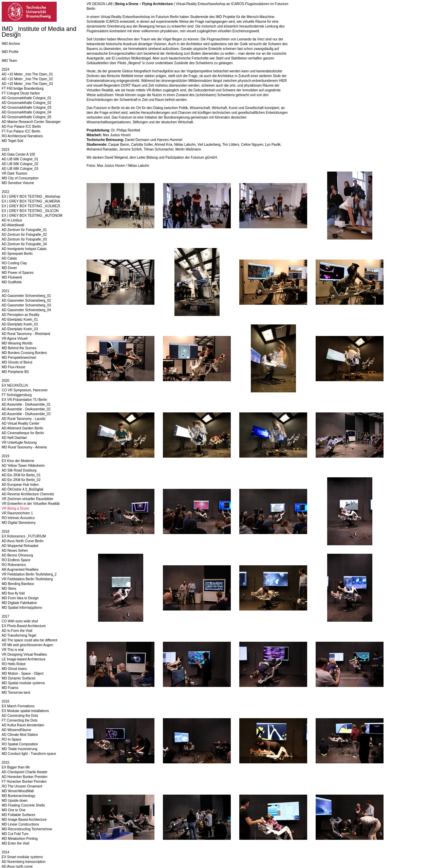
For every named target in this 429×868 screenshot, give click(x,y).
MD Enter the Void (15, 843)
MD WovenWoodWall (18, 791)
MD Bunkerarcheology (18, 796)
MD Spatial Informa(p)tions (22, 608)
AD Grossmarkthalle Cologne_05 (26, 117)
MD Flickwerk (12, 277)
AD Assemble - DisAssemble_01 (26, 404)
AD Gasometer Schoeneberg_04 (26, 310)
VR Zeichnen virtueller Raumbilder (27, 499)
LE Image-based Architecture (24, 659)
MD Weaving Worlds (17, 343)
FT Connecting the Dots (20, 720)
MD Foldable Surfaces (18, 815)
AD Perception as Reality (21, 315)
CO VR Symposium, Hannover (25, 390)
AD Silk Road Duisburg (19, 470)
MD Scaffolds (12, 282)
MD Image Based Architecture (24, 820)
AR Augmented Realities (20, 570)
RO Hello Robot (14, 664)
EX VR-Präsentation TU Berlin (24, 400)
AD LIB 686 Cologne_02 (20, 164)
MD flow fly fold (13, 593)
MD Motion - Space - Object (23, 674)
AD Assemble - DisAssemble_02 (26, 409)
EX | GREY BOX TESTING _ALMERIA (31, 201)
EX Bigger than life (16, 767)
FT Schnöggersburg (17, 395)
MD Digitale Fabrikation (19, 603)
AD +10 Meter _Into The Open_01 (27, 74)
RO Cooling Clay (14, 263)
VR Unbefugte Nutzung (19, 442)
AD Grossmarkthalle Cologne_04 (26, 112)
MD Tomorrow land (16, 693)
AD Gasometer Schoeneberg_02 (26, 300)
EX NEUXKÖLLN (15, 385)
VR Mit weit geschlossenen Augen (27, 645)
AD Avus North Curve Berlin (23, 541)
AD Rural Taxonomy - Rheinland (26, 334)
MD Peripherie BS (15, 372)
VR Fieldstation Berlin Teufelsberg (27, 579)
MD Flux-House (13, 367)
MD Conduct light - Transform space (29, 754)
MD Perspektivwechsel (19, 358)
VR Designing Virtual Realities (24, 654)
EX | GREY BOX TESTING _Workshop (31, 197)
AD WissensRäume (16, 730)
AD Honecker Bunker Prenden (25, 777)
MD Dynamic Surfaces (18, 678)
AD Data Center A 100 (18, 154)
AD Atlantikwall (13, 225)
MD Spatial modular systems (23, 683)
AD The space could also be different (30, 640)
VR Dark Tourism (14, 173)
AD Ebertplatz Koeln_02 (20, 324)
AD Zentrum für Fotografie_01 (24, 230)
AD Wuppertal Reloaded (20, 546)
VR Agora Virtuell (15, 339)
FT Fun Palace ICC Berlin (21, 131)
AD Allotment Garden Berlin (22, 428)
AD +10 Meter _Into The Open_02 (27, 79)
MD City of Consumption (20, 178)
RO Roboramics (14, 565)
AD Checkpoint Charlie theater (25, 772)
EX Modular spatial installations (25, 711)
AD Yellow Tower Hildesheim (23, 466)
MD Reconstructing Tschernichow (27, 829)
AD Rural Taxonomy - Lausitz (24, 419)
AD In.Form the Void (17, 631)
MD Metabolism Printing (20, 839)
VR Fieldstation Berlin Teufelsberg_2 (29, 574)
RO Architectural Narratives (22, 136)
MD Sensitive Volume (18, 183)
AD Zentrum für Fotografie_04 (24, 244)
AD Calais (9, 258)
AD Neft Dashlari (14, 438)
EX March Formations (18, 706)
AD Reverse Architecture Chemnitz (28, 494)
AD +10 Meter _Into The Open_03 (27, 84)
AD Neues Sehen (15, 551)
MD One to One (14, 810)
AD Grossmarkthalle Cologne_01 (26, 98)
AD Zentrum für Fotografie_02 (24, 235)
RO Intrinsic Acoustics (18, 518)
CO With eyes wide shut (20, 621)
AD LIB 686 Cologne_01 (20, 159)
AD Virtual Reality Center (21, 423)
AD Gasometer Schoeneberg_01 (26, 296)
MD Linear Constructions (20, 824)
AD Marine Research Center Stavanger (31, 122)
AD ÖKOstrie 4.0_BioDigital (22, 489)
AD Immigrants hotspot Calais (24, 249)
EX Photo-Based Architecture (24, 626)
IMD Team (9, 61)
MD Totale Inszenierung (20, 749)
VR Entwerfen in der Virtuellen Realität (31, 504)
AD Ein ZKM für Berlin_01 (21, 475)
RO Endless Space (16, 560)
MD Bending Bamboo (18, 584)
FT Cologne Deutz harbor (21, 93)
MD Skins (9, 589)
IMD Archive (11, 44)
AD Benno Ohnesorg (17, 555)
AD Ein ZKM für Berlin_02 (21, 480)
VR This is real (13, 650)
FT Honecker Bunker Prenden (24, 782)
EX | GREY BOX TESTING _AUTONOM (32, 216)
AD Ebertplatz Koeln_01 (20, 320)
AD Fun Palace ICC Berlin (21, 127)
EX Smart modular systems (22, 857)
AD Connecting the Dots (20, 716)
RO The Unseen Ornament (22, 786)
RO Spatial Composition (20, 744)
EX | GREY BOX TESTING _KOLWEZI (31, 206)
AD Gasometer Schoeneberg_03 (26, 305)
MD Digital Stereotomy (19, 523)
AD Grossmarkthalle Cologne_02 (26, 103)
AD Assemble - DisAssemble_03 (26, 414)
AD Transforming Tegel (19, 635)
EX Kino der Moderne (18, 461)
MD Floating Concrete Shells (23, 805)
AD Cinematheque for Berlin (23, 433)
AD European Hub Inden (20, 485)
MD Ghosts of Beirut (17, 362)
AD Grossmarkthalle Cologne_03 (26, 108)
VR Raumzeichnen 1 (17, 513)
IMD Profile (10, 52)
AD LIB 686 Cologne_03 (20, 169)
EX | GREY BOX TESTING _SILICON (30, 211)
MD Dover (9, 268)
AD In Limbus (12, 220)
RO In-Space (12, 739)
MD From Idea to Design (20, 598)
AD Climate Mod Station (20, 735)
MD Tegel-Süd (12, 141)
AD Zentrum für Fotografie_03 (24, 239)
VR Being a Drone (15, 508)
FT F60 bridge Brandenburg (23, 88)
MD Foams (10, 688)
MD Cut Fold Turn (15, 834)
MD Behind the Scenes (19, 348)
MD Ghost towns (14, 669)
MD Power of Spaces (18, 273)
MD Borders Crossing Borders (24, 353)
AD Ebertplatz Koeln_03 (20, 329)
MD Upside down (15, 801)
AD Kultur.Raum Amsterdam (23, 725)
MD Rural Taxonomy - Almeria (24, 447)
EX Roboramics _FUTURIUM (24, 536)
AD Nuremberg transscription (24, 862)
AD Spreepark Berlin (17, 254)
